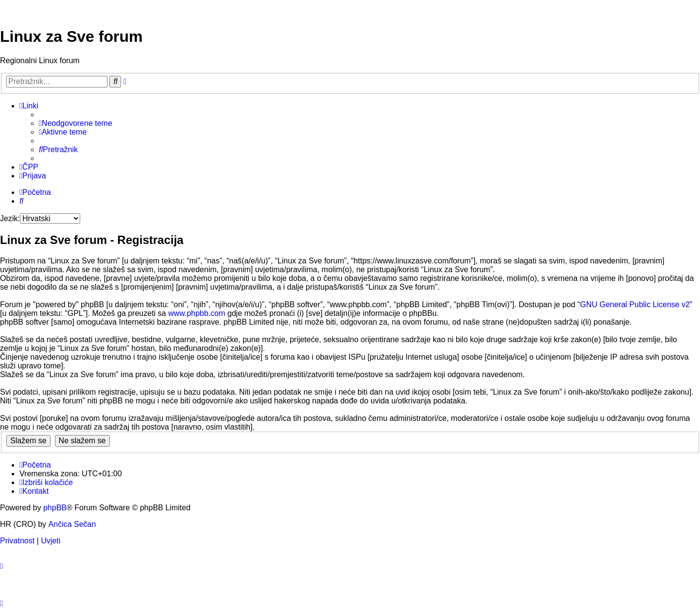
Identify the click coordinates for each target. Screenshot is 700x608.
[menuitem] (76, 123)
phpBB (55, 508)
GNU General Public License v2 (635, 304)
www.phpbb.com (197, 313)
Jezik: (10, 218)
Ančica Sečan (72, 524)
